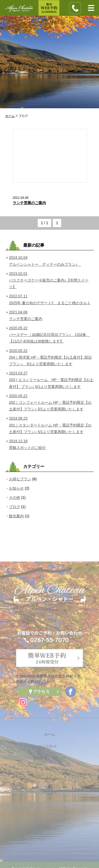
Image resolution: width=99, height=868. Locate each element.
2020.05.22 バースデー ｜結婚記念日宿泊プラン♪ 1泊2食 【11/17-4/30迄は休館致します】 (49, 335)
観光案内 (16, 516)
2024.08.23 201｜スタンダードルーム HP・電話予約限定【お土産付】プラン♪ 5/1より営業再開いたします (50, 425)
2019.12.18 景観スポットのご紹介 (27, 444)
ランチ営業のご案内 (29, 203)
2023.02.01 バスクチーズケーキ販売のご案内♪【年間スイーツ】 (49, 280)
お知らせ (16, 488)
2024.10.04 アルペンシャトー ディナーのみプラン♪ (45, 261)
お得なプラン (20, 479)
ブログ (15, 507)
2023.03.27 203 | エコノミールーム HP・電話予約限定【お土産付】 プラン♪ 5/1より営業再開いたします (51, 380)
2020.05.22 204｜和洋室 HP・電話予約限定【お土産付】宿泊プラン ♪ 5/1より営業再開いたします (50, 357)
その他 (15, 498)
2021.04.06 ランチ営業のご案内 (26, 315)
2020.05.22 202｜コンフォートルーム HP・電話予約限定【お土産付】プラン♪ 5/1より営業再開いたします (50, 402)
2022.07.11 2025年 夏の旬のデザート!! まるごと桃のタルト (50, 299)
